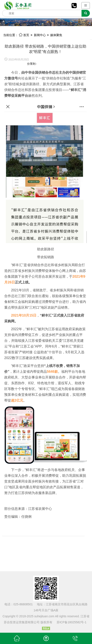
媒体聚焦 (56, 35)
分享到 (31, 64)
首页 (24, 35)
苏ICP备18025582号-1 (72, 622)
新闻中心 (40, 35)
